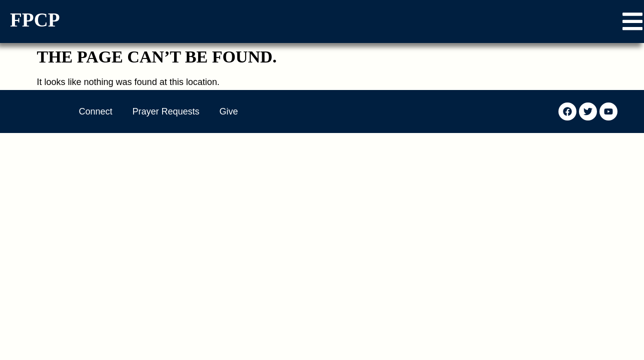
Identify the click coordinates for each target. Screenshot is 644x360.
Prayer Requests (166, 111)
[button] (632, 21)
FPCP (35, 20)
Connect (96, 111)
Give (229, 111)
